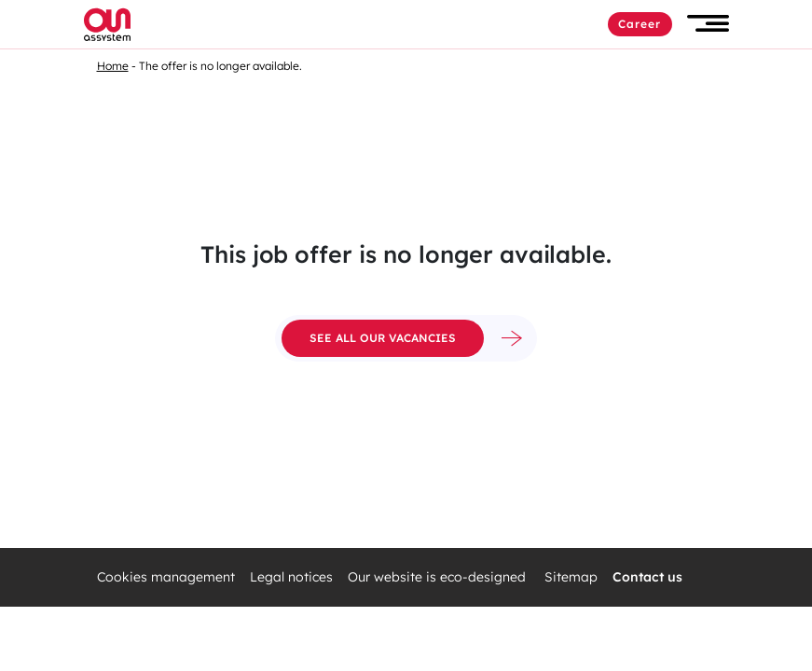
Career (640, 24)
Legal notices (291, 577)
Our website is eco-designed (439, 577)
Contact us (647, 577)
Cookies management (166, 577)
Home (113, 66)
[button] (708, 24)
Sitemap (571, 577)
